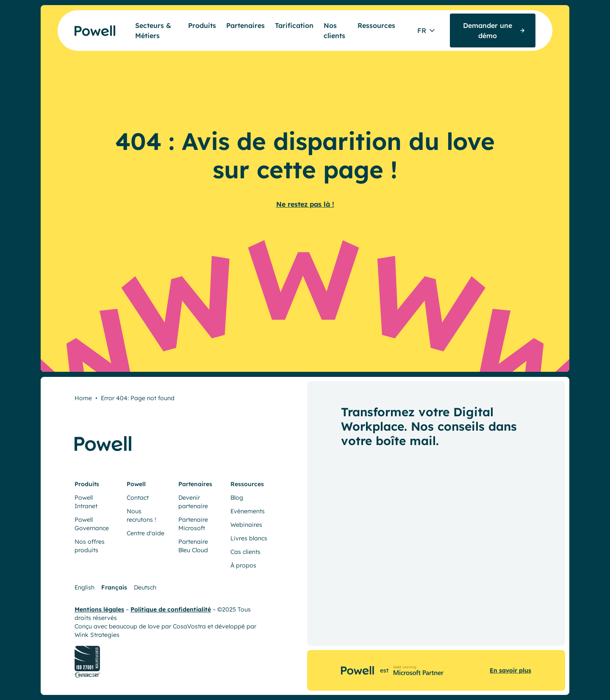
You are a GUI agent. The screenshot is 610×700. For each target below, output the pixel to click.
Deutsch (145, 587)
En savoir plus (510, 670)
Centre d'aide (146, 533)
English (85, 587)
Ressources (376, 25)
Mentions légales (99, 609)
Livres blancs (249, 538)
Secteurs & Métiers (153, 30)
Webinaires (246, 525)
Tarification (294, 25)
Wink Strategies (97, 635)
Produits (202, 25)
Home (83, 398)
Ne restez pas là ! (305, 204)
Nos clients (334, 30)
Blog (237, 498)
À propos (243, 565)
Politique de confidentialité (171, 609)
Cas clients (245, 552)
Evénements (248, 511)
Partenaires (245, 25)
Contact (138, 498)
